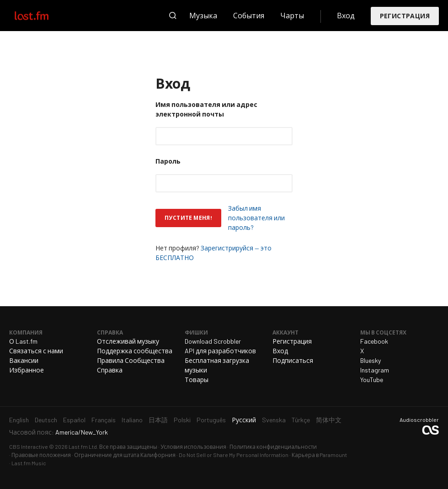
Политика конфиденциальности (273, 446)
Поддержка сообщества (135, 351)
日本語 (158, 420)
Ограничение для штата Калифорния (125, 455)
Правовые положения (41, 455)
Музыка (203, 15)
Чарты (292, 15)
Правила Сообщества (131, 360)
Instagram (375, 370)
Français (104, 420)
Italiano (132, 420)
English (19, 420)
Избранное (27, 370)
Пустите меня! (188, 218)
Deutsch (46, 420)
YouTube (372, 380)
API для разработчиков (220, 351)
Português (211, 420)
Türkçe (301, 420)
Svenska (274, 420)
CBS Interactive (29, 446)
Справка (110, 370)
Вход (346, 15)
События (249, 15)
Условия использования (193, 446)
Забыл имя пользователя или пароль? (256, 218)
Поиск (173, 16)
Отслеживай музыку (128, 341)
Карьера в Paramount (319, 455)
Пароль (168, 161)
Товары (197, 380)
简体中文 (329, 420)
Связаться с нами (36, 351)
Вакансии (24, 360)
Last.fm (42, 16)
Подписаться (293, 360)
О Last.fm (23, 341)
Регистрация (405, 16)
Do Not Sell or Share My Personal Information (234, 455)
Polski (182, 420)
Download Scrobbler (213, 341)
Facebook (374, 341)
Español (74, 420)
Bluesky (371, 360)
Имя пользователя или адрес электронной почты (206, 109)
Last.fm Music (29, 463)
